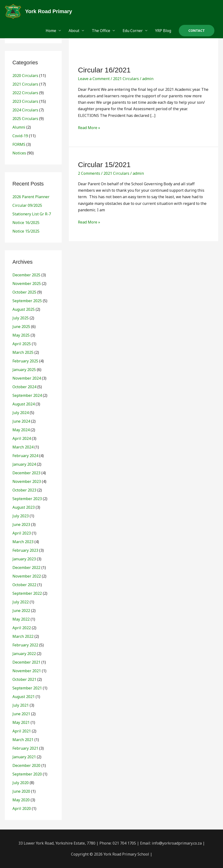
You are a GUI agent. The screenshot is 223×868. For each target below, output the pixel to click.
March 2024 (23, 447)
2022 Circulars (25, 93)
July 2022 (21, 602)
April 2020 (22, 808)
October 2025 (24, 292)
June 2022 (21, 611)
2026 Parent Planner (31, 197)
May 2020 (21, 800)
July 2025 (21, 318)
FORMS (19, 144)
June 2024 (21, 421)
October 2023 (24, 490)
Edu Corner (133, 31)
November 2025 (27, 284)
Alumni (19, 127)
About (74, 31)
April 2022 (22, 628)
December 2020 (26, 765)
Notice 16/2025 (26, 223)
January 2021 (24, 757)
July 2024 (21, 413)
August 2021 (24, 697)
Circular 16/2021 (104, 70)
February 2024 (25, 456)
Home (51, 31)
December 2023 (26, 473)
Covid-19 (20, 136)
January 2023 (24, 559)
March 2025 (23, 352)
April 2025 (22, 344)
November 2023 (27, 481)
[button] (197, 31)
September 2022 (27, 593)
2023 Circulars (25, 101)
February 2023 (25, 550)
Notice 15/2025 (26, 231)
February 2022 (25, 645)
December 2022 (26, 568)
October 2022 (24, 585)
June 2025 (21, 327)
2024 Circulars (25, 110)
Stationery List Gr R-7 (32, 214)
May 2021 (21, 722)
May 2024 (21, 430)
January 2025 (24, 370)
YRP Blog (163, 31)
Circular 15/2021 (104, 165)
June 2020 (21, 791)
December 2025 (26, 275)
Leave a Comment (94, 79)
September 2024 (27, 395)
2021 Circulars (25, 84)
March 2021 (23, 740)
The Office (101, 31)
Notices (19, 153)
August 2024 (24, 404)
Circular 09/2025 (27, 205)
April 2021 (22, 731)
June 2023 (21, 524)
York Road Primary (49, 11)
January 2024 (24, 464)
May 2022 (21, 619)
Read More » (89, 127)
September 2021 (27, 688)
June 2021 (21, 714)
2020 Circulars (25, 76)
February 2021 (25, 748)
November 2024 (27, 378)
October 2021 (24, 679)
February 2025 (25, 361)
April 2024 (22, 438)
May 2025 (21, 335)
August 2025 (24, 309)
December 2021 (26, 662)
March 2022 (23, 636)
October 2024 (24, 387)
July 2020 (21, 783)
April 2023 (22, 533)
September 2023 (27, 499)
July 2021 (21, 705)
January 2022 (24, 654)
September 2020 (27, 774)
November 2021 (27, 671)
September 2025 (27, 301)
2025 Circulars (25, 119)
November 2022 (27, 576)
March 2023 (23, 542)
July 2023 (21, 516)
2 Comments (89, 173)
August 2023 (24, 507)
